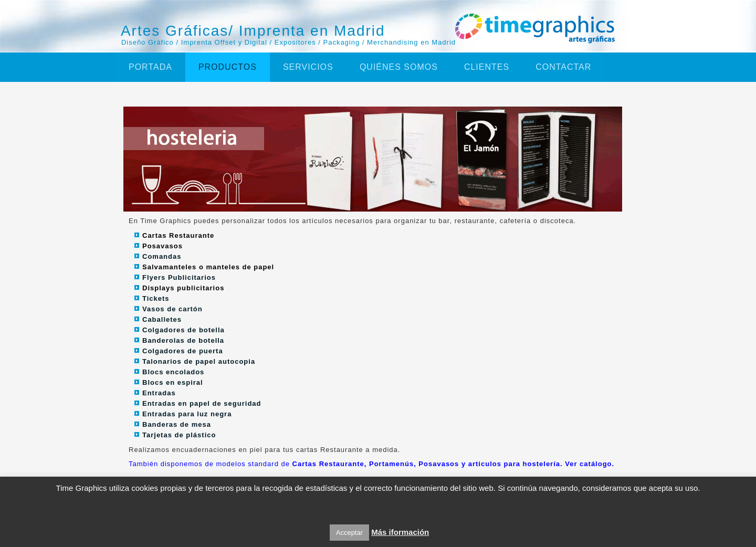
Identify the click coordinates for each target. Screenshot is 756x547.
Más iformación (400, 532)
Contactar (563, 67)
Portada (150, 67)
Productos (228, 67)
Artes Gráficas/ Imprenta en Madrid (253, 31)
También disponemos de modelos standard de (371, 464)
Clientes (487, 67)
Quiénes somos (399, 67)
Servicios (308, 67)
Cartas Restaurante (178, 235)
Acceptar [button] (349, 533)
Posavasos (162, 246)
